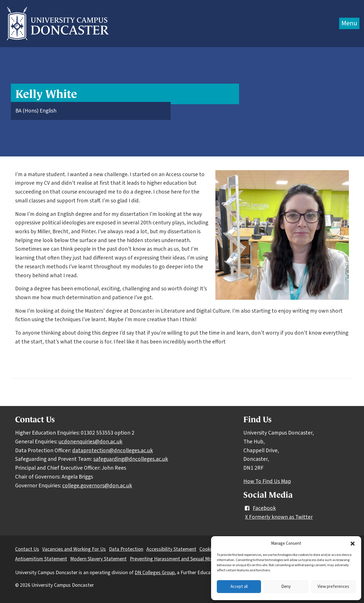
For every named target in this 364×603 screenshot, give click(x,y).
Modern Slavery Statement (98, 559)
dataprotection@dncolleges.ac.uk (113, 451)
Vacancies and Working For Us (74, 549)
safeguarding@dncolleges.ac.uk (131, 459)
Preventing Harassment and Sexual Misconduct (180, 559)
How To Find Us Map (267, 481)
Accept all (239, 587)
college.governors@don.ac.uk (97, 486)
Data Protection (126, 549)
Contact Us (27, 549)
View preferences (333, 587)
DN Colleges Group (155, 573)
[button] (353, 544)
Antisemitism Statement (41, 559)
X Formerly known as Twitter (279, 517)
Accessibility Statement (171, 549)
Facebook (260, 508)
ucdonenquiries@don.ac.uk (90, 442)
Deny (286, 587)
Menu (349, 23)
